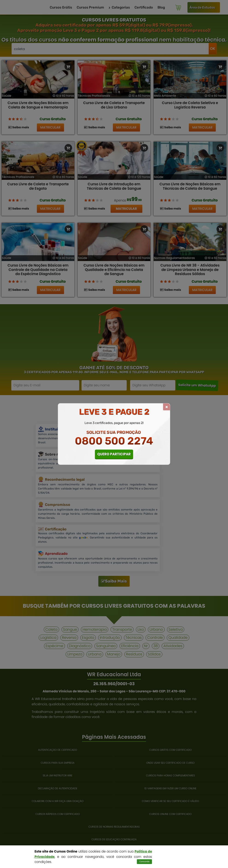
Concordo (144, 862)
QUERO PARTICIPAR (114, 454)
